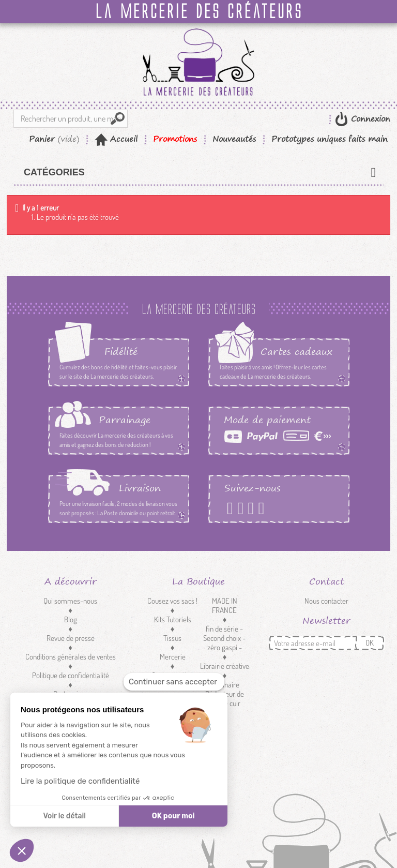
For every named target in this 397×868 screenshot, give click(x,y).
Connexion (369, 119)
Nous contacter (326, 601)
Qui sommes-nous (70, 601)
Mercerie (173, 657)
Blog (71, 619)
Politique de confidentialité (71, 675)
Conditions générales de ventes (71, 657)
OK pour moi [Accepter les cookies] (173, 816)
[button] (22, 850)
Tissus (172, 638)
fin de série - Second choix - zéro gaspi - (224, 638)
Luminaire (224, 685)
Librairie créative (225, 666)
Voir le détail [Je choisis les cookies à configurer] (64, 816)
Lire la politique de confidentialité (80, 781)
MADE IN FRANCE (225, 605)
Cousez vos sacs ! (172, 601)
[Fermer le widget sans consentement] (174, 682)
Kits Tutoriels (173, 619)
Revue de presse (71, 638)
